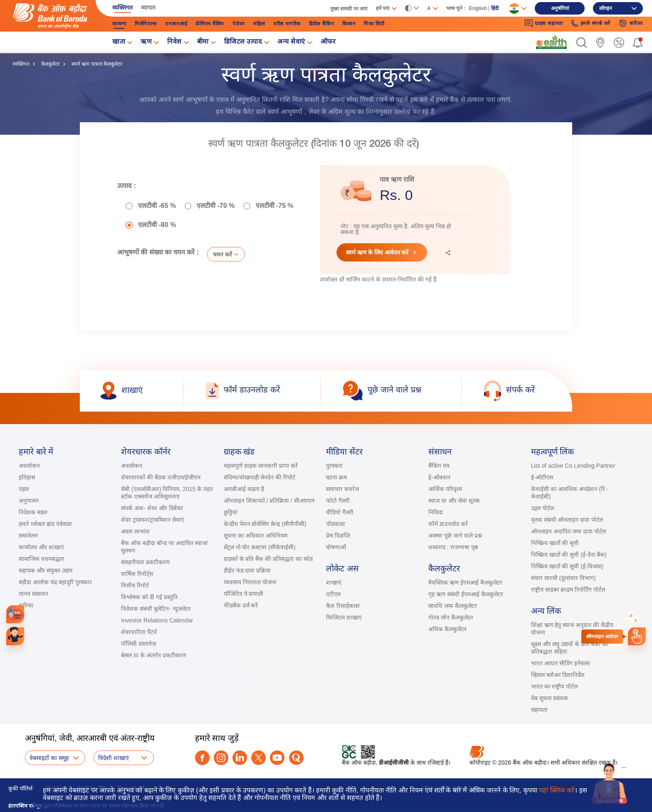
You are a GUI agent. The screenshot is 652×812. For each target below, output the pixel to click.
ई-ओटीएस (542, 477)
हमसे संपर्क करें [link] (591, 23)
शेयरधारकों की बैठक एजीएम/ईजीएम (161, 477)
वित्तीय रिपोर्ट (135, 585)
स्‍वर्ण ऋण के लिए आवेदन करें (377, 252)
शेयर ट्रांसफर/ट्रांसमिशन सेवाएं (153, 520)
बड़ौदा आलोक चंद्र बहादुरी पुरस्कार (55, 582)
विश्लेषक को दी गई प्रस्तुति (149, 597)
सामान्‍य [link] (119, 24)
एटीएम (333, 594)
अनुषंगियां (560, 8)
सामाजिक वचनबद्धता (42, 559)
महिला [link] (259, 24)
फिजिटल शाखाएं (344, 617)
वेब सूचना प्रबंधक (550, 698)
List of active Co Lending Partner (573, 466)
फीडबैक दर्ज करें (241, 605)
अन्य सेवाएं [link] (291, 42)
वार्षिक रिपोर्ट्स (137, 574)
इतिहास (27, 477)
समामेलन (28, 536)
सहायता (539, 710)
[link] (551, 42)
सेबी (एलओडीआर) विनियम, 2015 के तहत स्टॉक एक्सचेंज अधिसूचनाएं (167, 493)
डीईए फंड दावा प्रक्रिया (247, 570)
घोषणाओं (336, 547)
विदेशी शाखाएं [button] (114, 758)
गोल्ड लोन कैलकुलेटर (451, 617)
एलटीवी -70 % (216, 206)
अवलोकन (29, 466)
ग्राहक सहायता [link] (544, 23)
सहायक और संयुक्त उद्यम (46, 570)
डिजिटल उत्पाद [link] (243, 42)
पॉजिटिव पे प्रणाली (244, 594)
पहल (24, 489)
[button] (582, 43)
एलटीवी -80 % (157, 225)
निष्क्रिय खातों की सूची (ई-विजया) (567, 566)
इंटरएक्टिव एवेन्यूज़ (25, 806)
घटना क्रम (336, 477)
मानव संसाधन (33, 594)
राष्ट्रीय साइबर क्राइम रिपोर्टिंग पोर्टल (568, 590)
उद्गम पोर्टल (542, 508)
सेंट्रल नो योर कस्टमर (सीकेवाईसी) (260, 547)
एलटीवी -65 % (157, 206)
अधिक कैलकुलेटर (447, 629)
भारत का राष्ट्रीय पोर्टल (554, 686)
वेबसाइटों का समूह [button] (49, 758)
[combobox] (633, 618)
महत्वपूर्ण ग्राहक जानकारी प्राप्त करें (261, 466)
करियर (26, 605)
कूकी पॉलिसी (21, 789)
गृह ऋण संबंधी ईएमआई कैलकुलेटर (466, 594)
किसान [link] (349, 24)
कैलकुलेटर (51, 64)
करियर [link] (631, 23)
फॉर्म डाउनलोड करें (448, 524)
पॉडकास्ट (336, 524)
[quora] (296, 758)
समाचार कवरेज (342, 489)
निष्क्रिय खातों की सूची (555, 543)
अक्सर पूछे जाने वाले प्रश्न (455, 536)
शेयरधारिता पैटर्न (139, 632)
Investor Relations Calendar (157, 620)
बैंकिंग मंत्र (439, 466)
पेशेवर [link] (239, 24)
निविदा (436, 512)
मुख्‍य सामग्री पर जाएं (349, 9)
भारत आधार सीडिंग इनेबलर (561, 663)
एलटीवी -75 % (275, 206)
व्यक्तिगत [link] (122, 7)
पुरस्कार (334, 466)
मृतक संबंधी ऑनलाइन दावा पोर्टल (568, 520)
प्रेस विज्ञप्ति (338, 536)
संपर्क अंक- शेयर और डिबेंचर (152, 508)
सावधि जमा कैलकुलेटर (453, 606)
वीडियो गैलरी (340, 512)
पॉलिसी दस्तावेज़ (138, 644)
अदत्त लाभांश (135, 531)
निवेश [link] (174, 42)
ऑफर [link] (328, 42)
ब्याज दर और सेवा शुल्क (454, 501)
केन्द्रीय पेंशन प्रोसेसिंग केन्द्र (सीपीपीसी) (265, 524)
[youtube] (277, 758)
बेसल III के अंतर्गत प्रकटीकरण (153, 655)
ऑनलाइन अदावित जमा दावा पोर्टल (569, 531)
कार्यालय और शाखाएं (41, 547)
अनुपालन (29, 501)
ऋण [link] (146, 42)
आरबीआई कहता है (244, 489)
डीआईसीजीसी (394, 763)
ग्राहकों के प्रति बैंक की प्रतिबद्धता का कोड (268, 559)
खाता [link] (119, 42)
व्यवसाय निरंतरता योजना (250, 582)
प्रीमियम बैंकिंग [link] (210, 24)
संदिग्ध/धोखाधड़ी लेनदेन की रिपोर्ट (260, 477)
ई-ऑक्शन (439, 477)
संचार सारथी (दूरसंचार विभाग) (563, 578)
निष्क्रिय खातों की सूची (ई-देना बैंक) (569, 555)
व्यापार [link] (148, 7)
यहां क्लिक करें (557, 790)
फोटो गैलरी (338, 501)
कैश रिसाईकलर (343, 606)
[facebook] (202, 758)
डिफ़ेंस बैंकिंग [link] (321, 24)
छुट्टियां (231, 512)
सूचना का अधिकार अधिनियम (256, 536)
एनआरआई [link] (176, 24)
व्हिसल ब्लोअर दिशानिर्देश (558, 675)
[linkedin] (240, 758)
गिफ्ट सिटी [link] (374, 24)
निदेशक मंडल (33, 512)
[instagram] (221, 758)
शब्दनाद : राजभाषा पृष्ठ (453, 547)
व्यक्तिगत (21, 64)
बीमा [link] (203, 42)
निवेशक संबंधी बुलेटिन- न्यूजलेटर (156, 609)
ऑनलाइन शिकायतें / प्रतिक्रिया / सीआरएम (269, 501)
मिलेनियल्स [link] (146, 24)
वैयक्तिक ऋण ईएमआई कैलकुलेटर (465, 582)
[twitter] (258, 758)
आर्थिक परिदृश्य (445, 489)
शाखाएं (334, 582)
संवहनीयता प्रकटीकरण (145, 562)
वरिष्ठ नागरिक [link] (287, 24)
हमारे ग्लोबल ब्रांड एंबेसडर (45, 524)
